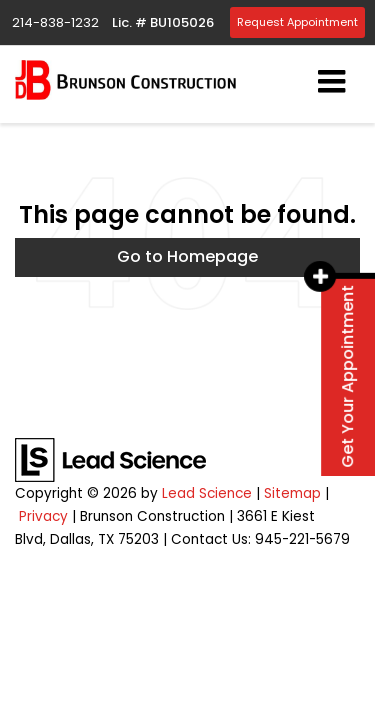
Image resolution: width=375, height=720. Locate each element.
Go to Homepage (187, 256)
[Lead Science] (110, 459)
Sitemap (292, 493)
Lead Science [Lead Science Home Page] (207, 493)
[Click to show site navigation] (331, 83)
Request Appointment (297, 22)
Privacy (43, 516)
